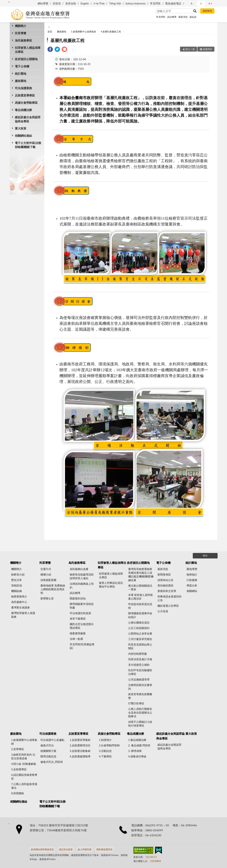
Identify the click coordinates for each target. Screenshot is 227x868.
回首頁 (57, 3)
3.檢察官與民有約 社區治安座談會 (23, 756)
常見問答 (155, 3)
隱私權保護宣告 (105, 849)
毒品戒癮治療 (23, 110)
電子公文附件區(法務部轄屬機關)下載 (28, 145)
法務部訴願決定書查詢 (140, 687)
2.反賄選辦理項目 (80, 745)
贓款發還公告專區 (168, 606)
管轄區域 (16, 585)
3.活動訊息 (105, 751)
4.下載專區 (105, 756)
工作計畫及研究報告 (140, 639)
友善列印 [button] (207, 49)
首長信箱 (71, 3)
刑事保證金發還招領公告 (169, 598)
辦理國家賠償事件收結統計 (140, 615)
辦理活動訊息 (48, 756)
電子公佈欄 (22, 66)
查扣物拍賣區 (165, 585)
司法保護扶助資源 (80, 613)
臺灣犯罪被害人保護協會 (23, 615)
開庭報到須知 (78, 598)
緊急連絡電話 (173, 3)
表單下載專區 (78, 619)
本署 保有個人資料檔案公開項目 (141, 597)
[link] (50, 50)
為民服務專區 (23, 40)
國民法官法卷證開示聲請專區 (82, 626)
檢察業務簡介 (19, 596)
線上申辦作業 (85, 849)
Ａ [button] (201, 3)
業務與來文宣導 (167, 591)
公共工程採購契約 (139, 628)
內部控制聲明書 (138, 654)
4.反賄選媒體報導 (80, 756)
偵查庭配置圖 (48, 580)
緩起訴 (193, 17)
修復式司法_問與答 (52, 762)
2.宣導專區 (18, 749)
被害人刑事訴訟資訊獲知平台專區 (111, 585)
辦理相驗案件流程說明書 (82, 606)
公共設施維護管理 (139, 679)
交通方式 (46, 569)
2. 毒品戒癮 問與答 (139, 745)
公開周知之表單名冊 (140, 633)
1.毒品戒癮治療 (137, 740)
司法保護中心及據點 (52, 740)
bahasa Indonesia (136, 3)
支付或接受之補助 (139, 665)
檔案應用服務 (78, 633)
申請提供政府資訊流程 (140, 606)
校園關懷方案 (48, 751)
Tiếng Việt (115, 3)
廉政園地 (21, 81)
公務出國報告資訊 (139, 622)
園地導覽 (192, 569)
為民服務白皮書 (79, 569)
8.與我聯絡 (18, 793)
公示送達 (163, 611)
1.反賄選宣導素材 (80, 740)
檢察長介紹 (18, 574)
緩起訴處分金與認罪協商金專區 (28, 119)
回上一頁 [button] (190, 49)
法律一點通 (76, 639)
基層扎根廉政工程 (67, 40)
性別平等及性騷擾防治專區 (140, 672)
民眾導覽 (21, 33)
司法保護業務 (23, 88)
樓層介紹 (46, 574)
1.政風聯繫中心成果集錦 (83, 32)
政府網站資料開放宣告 (42, 849)
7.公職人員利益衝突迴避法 (24, 786)
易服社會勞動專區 (26, 103)
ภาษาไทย (99, 3)
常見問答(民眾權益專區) (82, 646)
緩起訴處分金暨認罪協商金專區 (169, 746)
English (85, 3)
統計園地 (21, 73)
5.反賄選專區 (19, 769)
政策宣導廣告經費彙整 (140, 696)
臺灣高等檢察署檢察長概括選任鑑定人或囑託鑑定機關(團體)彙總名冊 (141, 575)
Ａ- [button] (192, 3)
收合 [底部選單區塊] (205, 555)
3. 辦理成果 (135, 751)
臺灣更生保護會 (20, 607)
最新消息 (183, 17)
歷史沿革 (16, 580)
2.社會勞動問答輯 (109, 745)
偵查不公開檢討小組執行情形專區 (140, 724)
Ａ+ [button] (210, 3)
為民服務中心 (19, 602)
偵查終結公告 (165, 580)
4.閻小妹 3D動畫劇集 (24, 764)
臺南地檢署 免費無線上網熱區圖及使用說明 (53, 589)
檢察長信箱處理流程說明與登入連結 (82, 576)
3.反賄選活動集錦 (80, 751)
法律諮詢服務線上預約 (82, 585)
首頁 (50, 32)
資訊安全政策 (66, 849)
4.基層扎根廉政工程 (111, 32)
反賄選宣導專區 (25, 95)
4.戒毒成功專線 (137, 756)
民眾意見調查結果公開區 (140, 646)
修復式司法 (47, 745)
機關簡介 (21, 26)
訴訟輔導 (172, 17)
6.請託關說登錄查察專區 (24, 777)
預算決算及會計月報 (140, 659)
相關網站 (192, 591)
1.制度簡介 (105, 740)
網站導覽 (43, 3)
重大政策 (21, 128)
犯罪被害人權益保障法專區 (28, 50)
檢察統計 (192, 574)
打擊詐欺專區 (136, 703)
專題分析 (192, 585)
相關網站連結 (23, 136)
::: (9, 2)
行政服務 (192, 580)
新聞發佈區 (164, 574)
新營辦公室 (47, 598)
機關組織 (16, 591)
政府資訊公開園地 (26, 59)
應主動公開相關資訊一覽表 (140, 587)
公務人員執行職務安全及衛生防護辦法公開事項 (140, 713)
